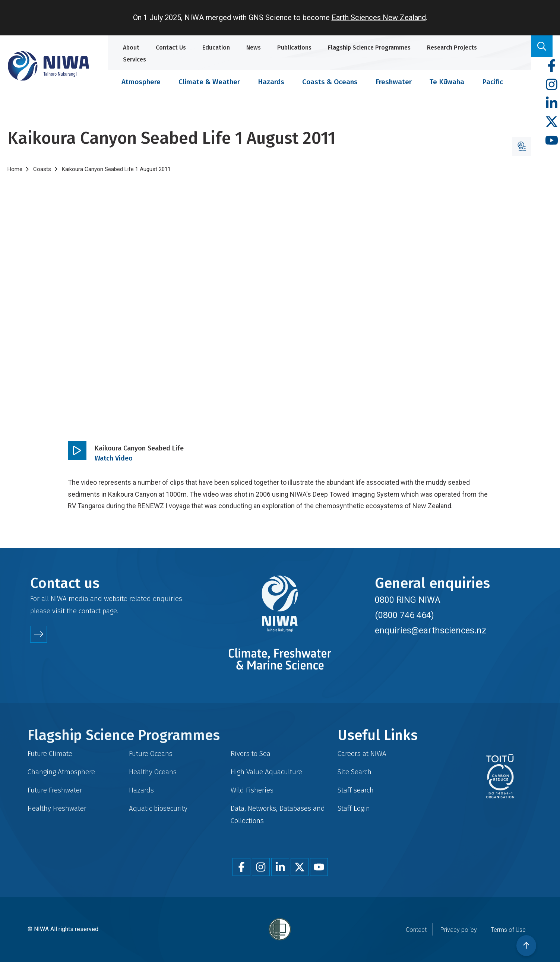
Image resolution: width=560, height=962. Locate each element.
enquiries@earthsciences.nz (431, 630)
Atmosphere (141, 82)
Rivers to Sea (251, 754)
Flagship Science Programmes (369, 48)
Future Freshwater (55, 790)
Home (15, 169)
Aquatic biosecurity (158, 808)
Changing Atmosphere (61, 772)
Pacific (493, 82)
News (254, 48)
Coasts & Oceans (330, 82)
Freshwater (394, 82)
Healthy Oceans (153, 772)
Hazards (271, 82)
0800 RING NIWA (408, 600)
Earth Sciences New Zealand (379, 18)
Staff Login (354, 808)
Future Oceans (151, 754)
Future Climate (50, 754)
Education (216, 48)
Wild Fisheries (252, 790)
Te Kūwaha (447, 82)
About (131, 48)
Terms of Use (508, 930)
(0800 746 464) (404, 615)
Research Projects (452, 48)
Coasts (42, 169)
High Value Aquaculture (266, 772)
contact (90, 611)
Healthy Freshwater (57, 808)
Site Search (355, 772)
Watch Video (114, 458)
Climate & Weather (209, 82)
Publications (294, 48)
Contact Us (171, 48)
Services (135, 59)
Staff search (356, 790)
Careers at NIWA (362, 754)
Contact (416, 930)
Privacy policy (459, 930)
